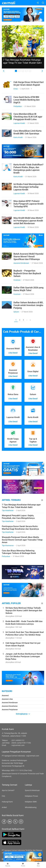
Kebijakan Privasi (31, 796)
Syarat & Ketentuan (32, 790)
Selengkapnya (23, 714)
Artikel (4, 807)
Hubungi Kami (7, 802)
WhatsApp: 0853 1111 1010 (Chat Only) (17, 770)
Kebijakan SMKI (31, 802)
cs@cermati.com (18, 745)
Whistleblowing (31, 807)
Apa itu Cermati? (8, 790)
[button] (4, 71)
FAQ (3, 796)
